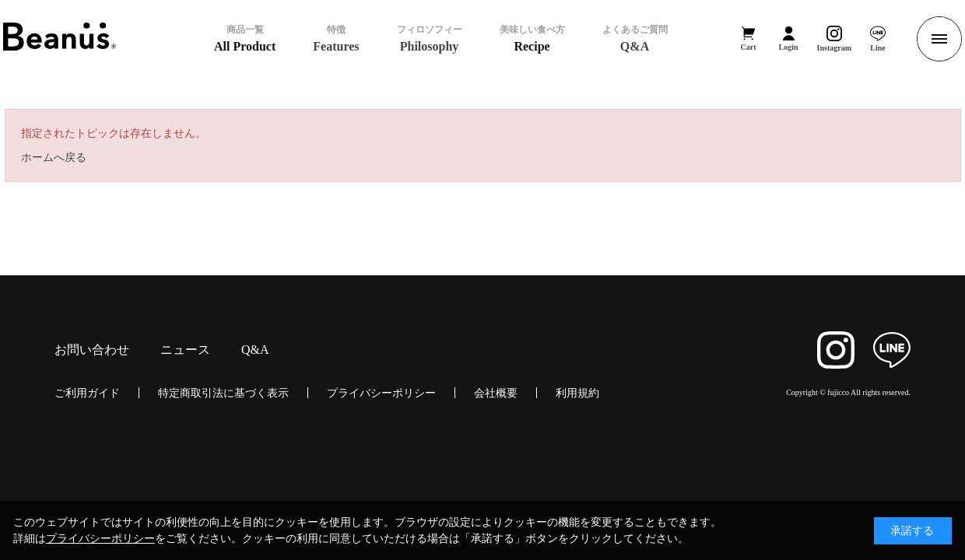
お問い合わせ (92, 350)
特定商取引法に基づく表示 (223, 393)
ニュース (185, 350)
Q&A (255, 350)
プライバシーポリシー (381, 393)
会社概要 (496, 393)
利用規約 (577, 393)
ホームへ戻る (54, 157)
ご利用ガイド (87, 393)
